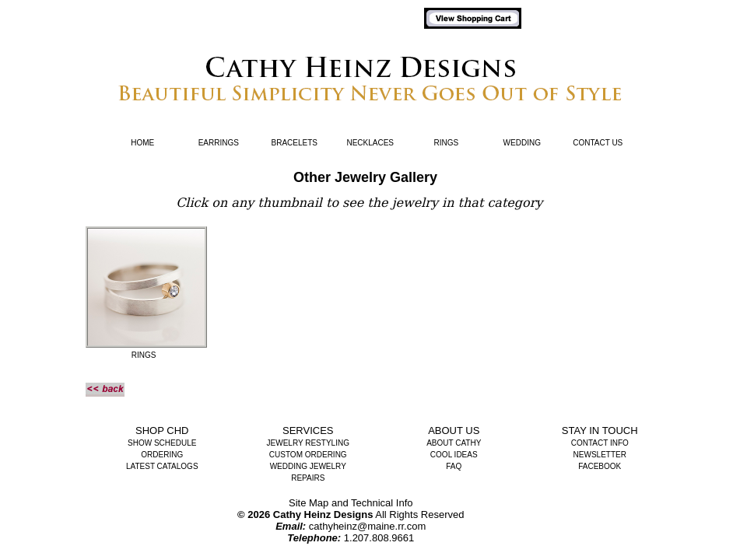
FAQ (454, 466)
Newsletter (600, 455)
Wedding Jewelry (308, 466)
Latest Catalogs (162, 466)
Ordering (162, 455)
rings (144, 355)
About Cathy (454, 443)
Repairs (308, 478)
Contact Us (598, 143)
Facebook (600, 466)
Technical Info (382, 503)
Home (142, 143)
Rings (446, 143)
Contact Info (600, 443)
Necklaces (370, 143)
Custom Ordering (308, 455)
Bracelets (295, 143)
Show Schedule (162, 443)
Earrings (219, 143)
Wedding (522, 143)
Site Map (309, 503)
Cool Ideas (454, 455)
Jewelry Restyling (308, 443)
